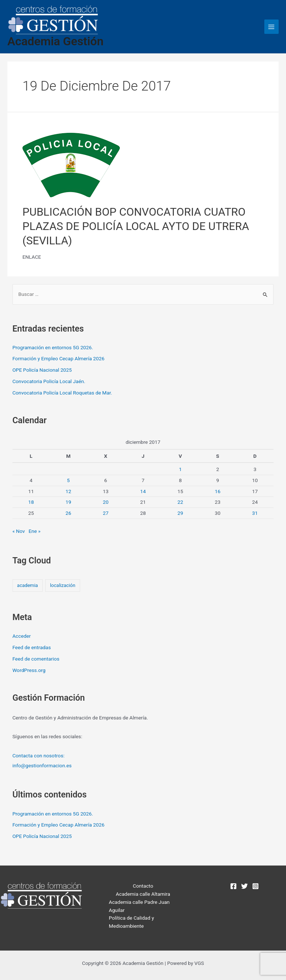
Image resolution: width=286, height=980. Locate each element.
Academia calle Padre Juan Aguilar (139, 906)
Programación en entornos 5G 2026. (53, 347)
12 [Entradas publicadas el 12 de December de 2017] (68, 491)
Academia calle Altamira (143, 894)
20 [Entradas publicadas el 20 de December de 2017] (106, 502)
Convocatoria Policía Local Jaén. (49, 381)
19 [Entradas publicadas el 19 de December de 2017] (68, 502)
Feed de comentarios (36, 659)
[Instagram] (255, 886)
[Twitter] (244, 886)
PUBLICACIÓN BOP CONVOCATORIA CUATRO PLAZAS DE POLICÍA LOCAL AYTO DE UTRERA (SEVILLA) (136, 226)
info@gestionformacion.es (42, 765)
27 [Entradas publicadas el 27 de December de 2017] (106, 513)
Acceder (22, 636)
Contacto (143, 886)
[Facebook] (233, 886)
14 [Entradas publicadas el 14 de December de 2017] (143, 491)
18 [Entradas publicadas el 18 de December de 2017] (31, 502)
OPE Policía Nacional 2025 (42, 370)
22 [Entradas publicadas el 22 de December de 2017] (180, 502)
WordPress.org (29, 670)
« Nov (19, 531)
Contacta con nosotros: (39, 756)
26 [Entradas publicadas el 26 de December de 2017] (68, 513)
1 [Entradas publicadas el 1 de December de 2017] (180, 469)
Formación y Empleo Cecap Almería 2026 (58, 358)
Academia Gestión (55, 41)
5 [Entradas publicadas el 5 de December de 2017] (68, 480)
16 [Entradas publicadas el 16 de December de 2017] (217, 491)
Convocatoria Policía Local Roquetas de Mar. (62, 393)
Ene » (35, 531)
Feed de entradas (32, 647)
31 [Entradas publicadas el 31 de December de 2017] (255, 513)
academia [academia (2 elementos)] (27, 585)
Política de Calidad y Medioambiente (131, 922)
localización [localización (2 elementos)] (63, 585)
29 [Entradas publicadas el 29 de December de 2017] (180, 513)
